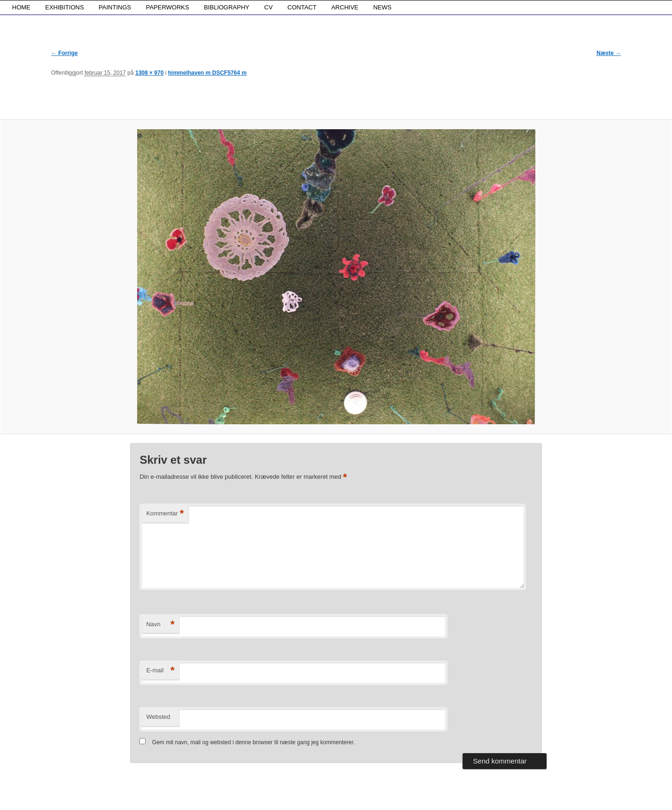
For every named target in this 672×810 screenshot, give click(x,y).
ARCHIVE (345, 7)
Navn (160, 625)
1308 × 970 (149, 73)
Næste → (609, 53)
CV (269, 7)
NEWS (382, 7)
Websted (158, 717)
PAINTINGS (115, 7)
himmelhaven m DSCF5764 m (207, 73)
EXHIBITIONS (64, 7)
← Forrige (65, 53)
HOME (21, 7)
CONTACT (302, 7)
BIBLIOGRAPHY (227, 7)
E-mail (160, 671)
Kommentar (165, 514)
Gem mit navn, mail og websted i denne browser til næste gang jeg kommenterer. (254, 742)
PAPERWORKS (168, 7)
